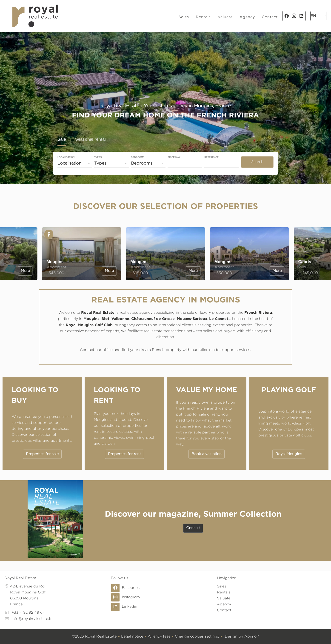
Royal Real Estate (20, 578)
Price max (174, 157)
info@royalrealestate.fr (32, 619)
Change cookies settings (197, 636)
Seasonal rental (90, 140)
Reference (211, 157)
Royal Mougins (289, 454)
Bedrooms (138, 157)
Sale (62, 140)
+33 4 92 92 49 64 (28, 612)
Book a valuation (207, 454)
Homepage (35, 16)
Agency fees (159, 636)
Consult (193, 528)
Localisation (66, 157)
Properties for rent (124, 454)
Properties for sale (42, 454)
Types (98, 157)
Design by (241, 636)
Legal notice (132, 636)
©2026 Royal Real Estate (94, 636)
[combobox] (75, 163)
